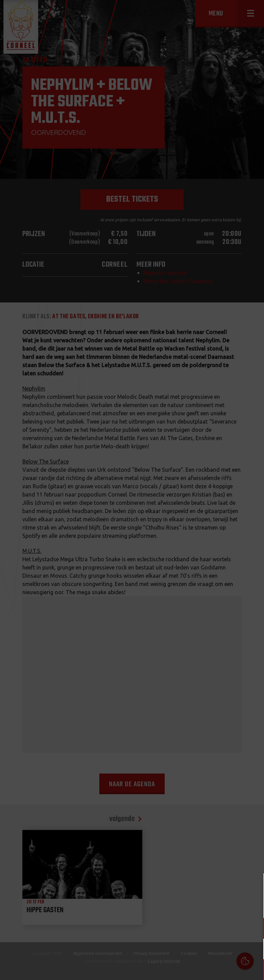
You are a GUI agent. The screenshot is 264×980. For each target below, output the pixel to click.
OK (254, 970)
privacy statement (229, 906)
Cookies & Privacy (181, 887)
